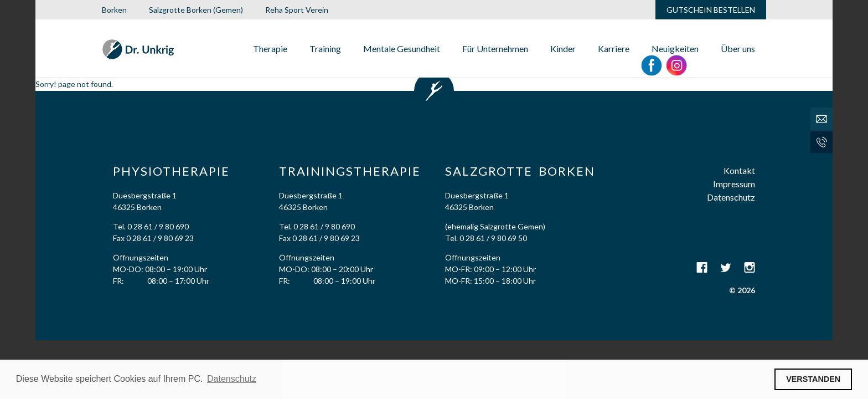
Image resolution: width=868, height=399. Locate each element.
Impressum (734, 184)
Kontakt (739, 170)
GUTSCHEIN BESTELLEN (711, 10)
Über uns (738, 48)
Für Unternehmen (495, 48)
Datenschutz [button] (232, 379)
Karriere (614, 48)
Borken (114, 10)
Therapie (270, 48)
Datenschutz (731, 197)
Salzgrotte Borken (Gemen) (196, 10)
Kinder (563, 48)
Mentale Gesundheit (402, 48)
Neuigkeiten (675, 48)
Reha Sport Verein (297, 10)
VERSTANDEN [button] (813, 379)
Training (325, 48)
